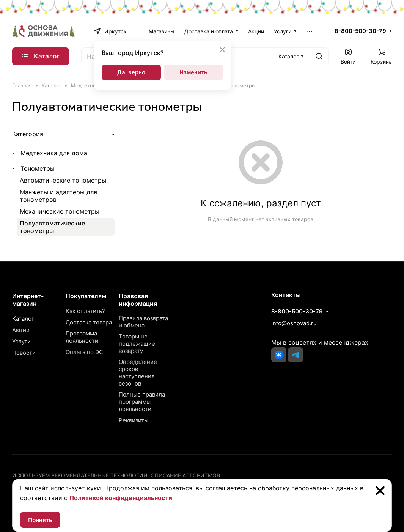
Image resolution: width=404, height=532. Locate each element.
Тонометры (38, 168)
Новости (24, 353)
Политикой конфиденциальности (121, 498)
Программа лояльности (82, 337)
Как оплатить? (85, 311)
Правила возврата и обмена (143, 322)
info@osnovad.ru (294, 323)
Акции (21, 330)
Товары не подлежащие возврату (137, 344)
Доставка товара (89, 322)
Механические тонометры (60, 211)
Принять (40, 520)
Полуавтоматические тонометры (52, 227)
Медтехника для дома (54, 153)
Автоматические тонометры (63, 180)
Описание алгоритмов (185, 475)
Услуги (21, 341)
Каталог (23, 319)
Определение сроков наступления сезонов (138, 373)
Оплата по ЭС (84, 352)
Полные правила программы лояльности (142, 402)
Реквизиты (134, 420)
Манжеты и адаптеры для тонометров (58, 196)
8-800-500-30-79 (360, 31)
